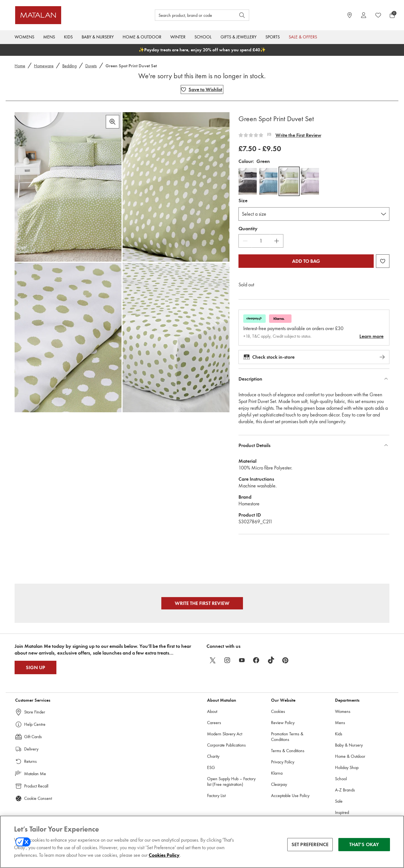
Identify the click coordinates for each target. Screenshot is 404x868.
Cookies (278, 711)
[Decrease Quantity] (245, 241)
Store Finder (35, 712)
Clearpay (279, 784)
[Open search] (242, 15)
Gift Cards (33, 737)
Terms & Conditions (288, 751)
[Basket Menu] (392, 15)
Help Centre (35, 724)
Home (20, 66)
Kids (68, 37)
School (203, 37)
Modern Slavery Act (225, 734)
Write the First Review (298, 135)
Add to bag (306, 261)
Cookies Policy (164, 855)
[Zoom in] (113, 122)
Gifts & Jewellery (238, 37)
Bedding (69, 66)
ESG (211, 767)
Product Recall (36, 786)
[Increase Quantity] (277, 241)
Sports (273, 37)
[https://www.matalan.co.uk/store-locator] (350, 15)
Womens (24, 37)
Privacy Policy (283, 762)
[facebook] (256, 660)
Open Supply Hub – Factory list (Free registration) (231, 781)
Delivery (31, 749)
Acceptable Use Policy (290, 796)
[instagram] (227, 660)
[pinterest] (286, 660)
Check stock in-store (314, 357)
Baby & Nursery (98, 37)
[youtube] (242, 660)
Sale (339, 801)
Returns (30, 761)
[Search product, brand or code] (190, 15)
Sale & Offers (303, 37)
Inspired (342, 812)
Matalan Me (35, 774)
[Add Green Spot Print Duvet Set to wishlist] (202, 89)
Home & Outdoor (142, 37)
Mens (49, 37)
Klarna (277, 773)
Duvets (91, 66)
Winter (178, 37)
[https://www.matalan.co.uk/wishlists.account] (378, 15)
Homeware (44, 66)
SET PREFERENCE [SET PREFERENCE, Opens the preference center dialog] (310, 844)
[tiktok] (271, 660)
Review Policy (283, 723)
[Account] (364, 15)
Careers (214, 723)
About (212, 711)
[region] (202, 842)
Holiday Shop (347, 767)
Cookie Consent (38, 798)
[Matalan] (63, 15)
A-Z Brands (345, 790)
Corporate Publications (226, 745)
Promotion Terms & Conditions (287, 737)
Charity (213, 756)
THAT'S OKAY (364, 844)
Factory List (216, 796)
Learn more (371, 336)
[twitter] (213, 660)
